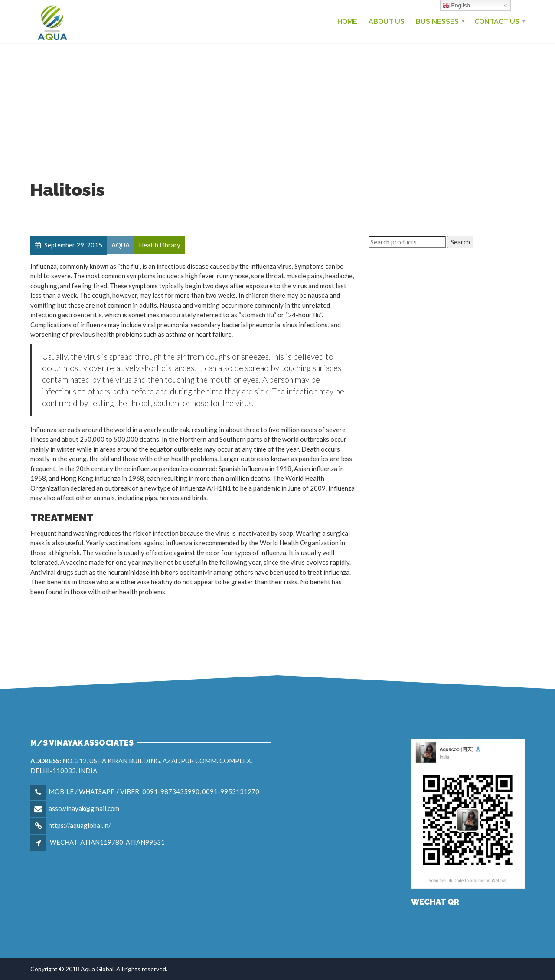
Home (347, 21)
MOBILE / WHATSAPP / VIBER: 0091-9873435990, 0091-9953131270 (154, 791)
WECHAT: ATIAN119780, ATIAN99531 (107, 842)
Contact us (497, 21)
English (456, 6)
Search (460, 242)
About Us (387, 21)
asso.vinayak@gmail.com (84, 808)
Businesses (437, 21)
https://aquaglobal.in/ (80, 825)
